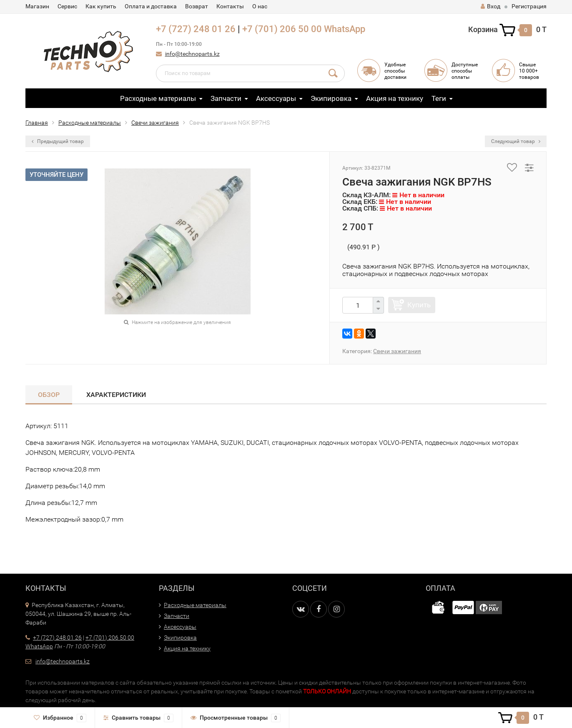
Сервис (67, 6)
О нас (260, 6)
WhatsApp (345, 29)
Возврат (197, 6)
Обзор (49, 395)
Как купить (101, 6)
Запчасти (226, 98)
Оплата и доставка (151, 6)
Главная (37, 123)
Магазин (37, 6)
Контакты (230, 6)
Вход (490, 6)
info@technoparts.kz (192, 54)
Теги (439, 98)
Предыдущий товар (58, 141)
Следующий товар (516, 141)
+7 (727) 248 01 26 (196, 29)
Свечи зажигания (155, 123)
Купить (419, 305)
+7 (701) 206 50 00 (282, 29)
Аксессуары (276, 98)
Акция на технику (395, 98)
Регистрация (529, 6)
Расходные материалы (158, 98)
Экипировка (331, 98)
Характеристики (116, 395)
